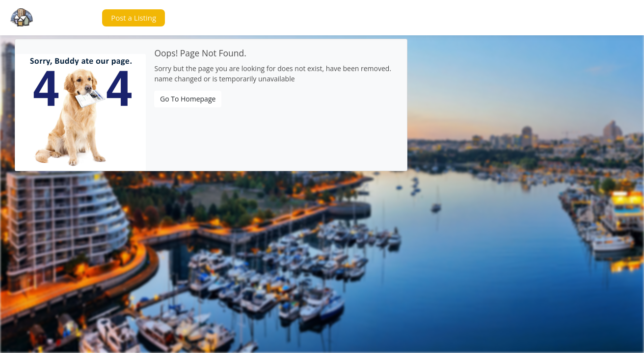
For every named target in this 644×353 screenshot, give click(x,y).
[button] (76, 18)
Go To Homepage (188, 99)
